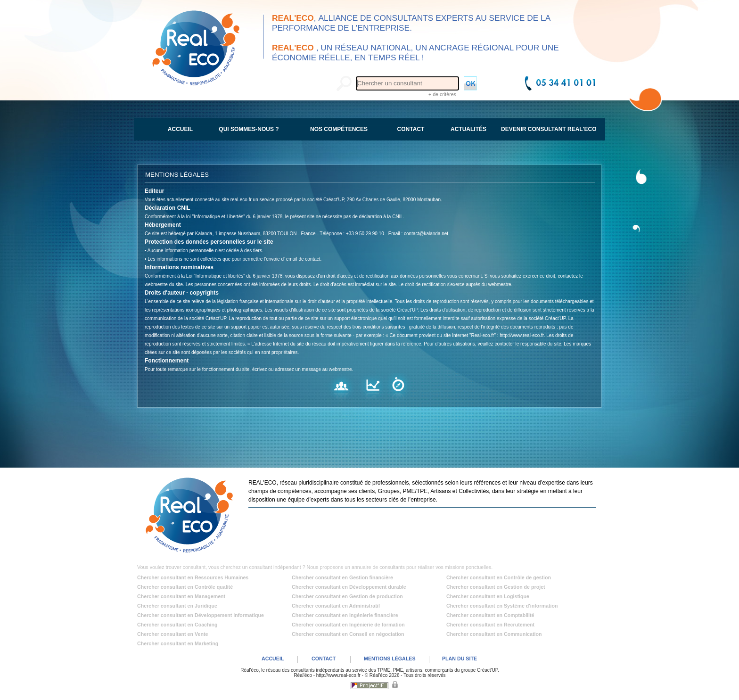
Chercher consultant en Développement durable (349, 587)
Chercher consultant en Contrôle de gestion (499, 577)
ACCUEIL (273, 659)
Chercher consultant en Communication (494, 634)
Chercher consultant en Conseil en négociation (348, 634)
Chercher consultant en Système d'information (502, 606)
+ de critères (442, 94)
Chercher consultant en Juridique (177, 606)
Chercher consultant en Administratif (336, 606)
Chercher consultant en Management (181, 596)
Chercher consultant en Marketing (178, 643)
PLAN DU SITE (460, 659)
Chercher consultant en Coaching (177, 625)
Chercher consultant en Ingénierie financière (345, 615)
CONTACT (324, 659)
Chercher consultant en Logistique (488, 596)
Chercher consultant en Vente (172, 634)
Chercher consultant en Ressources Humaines (193, 577)
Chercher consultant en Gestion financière (342, 577)
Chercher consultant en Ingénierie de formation (348, 625)
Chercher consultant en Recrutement (490, 625)
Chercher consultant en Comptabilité (490, 615)
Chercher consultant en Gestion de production (347, 596)
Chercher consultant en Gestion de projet (496, 587)
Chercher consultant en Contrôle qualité (185, 587)
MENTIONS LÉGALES (390, 659)
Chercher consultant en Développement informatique (201, 615)
